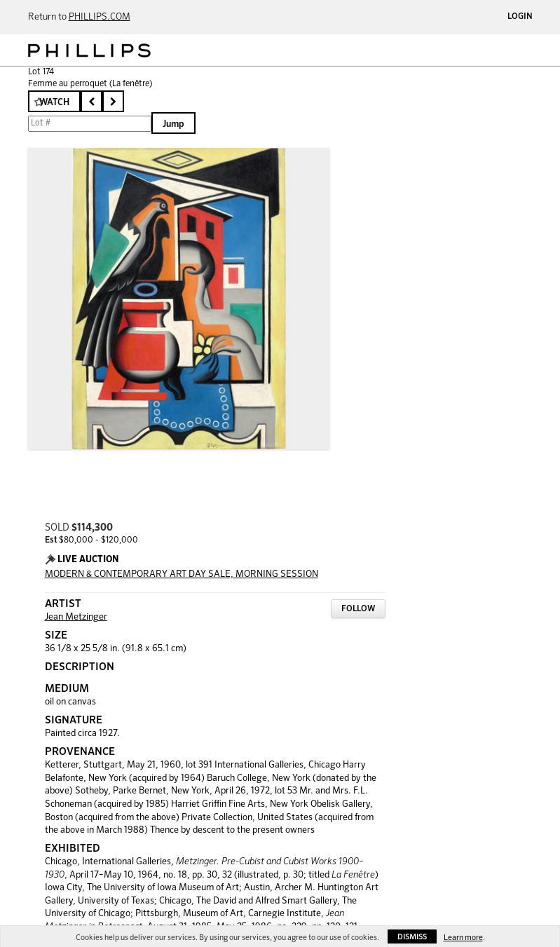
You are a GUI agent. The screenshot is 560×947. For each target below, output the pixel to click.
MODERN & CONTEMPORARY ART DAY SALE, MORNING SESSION (182, 574)
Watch (54, 103)
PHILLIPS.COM (100, 17)
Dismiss (412, 937)
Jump (173, 124)
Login (520, 17)
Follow (358, 609)
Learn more (463, 938)
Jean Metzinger (76, 617)
